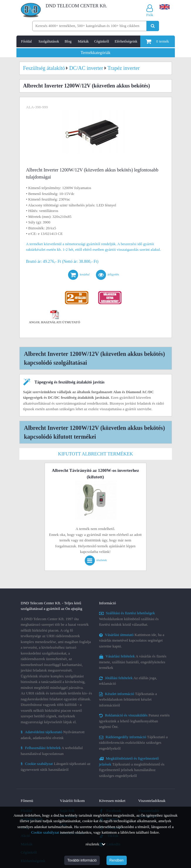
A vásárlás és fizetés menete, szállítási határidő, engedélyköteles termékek (133, 662)
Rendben (117, 860)
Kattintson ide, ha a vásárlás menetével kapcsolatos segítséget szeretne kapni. (132, 640)
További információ (82, 860)
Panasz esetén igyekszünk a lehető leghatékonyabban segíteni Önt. (134, 721)
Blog (68, 41)
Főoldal (27, 41)
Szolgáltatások (49, 41)
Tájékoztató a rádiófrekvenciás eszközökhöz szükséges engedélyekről (133, 743)
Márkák (83, 41)
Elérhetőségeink (126, 41)
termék (157, 41)
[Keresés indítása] (153, 26)
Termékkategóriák (96, 53)
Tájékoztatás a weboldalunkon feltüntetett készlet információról (128, 699)
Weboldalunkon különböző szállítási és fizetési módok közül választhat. (129, 619)
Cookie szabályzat (45, 832)
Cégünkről (102, 41)
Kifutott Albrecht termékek (96, 454)
